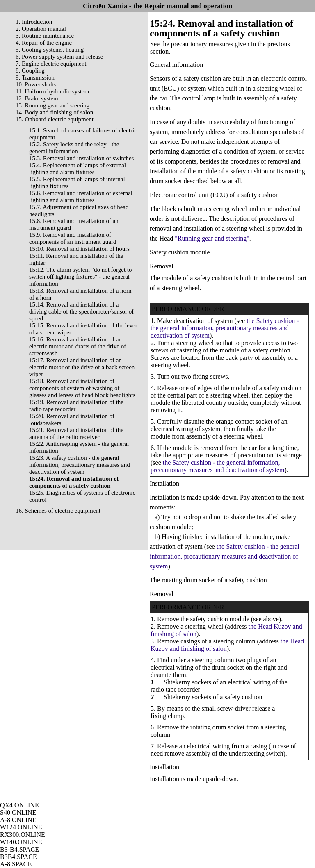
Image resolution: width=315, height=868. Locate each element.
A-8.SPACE (16, 864)
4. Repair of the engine (44, 43)
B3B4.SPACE (18, 857)
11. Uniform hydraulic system (52, 91)
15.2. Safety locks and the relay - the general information (74, 148)
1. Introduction (34, 22)
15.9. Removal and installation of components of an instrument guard (73, 238)
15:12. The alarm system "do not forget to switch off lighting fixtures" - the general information (81, 277)
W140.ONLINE (21, 842)
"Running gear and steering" (211, 238)
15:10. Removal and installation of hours (79, 249)
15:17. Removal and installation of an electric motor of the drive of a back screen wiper (82, 367)
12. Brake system (37, 98)
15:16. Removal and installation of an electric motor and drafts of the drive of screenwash (78, 346)
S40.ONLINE (18, 812)
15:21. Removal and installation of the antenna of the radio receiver (76, 433)
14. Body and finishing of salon (54, 112)
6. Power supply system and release (59, 57)
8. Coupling (30, 70)
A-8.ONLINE (18, 820)
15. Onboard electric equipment (55, 119)
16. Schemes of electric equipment (58, 511)
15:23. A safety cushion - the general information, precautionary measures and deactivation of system (80, 465)
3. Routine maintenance (45, 36)
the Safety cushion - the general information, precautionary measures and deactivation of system (225, 328)
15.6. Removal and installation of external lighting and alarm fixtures (81, 197)
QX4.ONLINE (19, 805)
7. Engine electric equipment (51, 64)
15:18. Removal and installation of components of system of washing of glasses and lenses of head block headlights (82, 388)
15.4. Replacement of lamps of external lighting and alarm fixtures (78, 169)
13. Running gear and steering (52, 105)
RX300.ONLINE (23, 835)
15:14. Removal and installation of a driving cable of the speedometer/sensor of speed (81, 311)
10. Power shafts (36, 84)
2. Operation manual (41, 29)
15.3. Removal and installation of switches (81, 158)
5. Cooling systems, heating (50, 50)
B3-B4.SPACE (19, 849)
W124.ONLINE (21, 827)
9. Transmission (35, 77)
